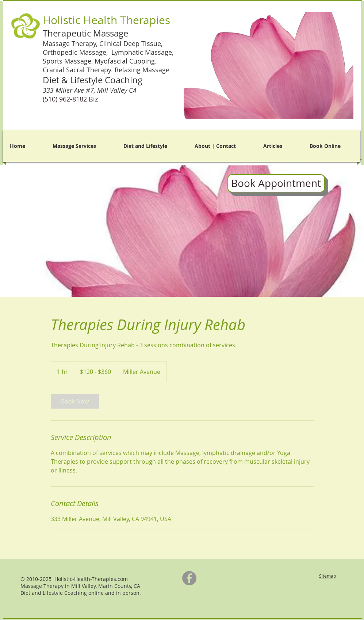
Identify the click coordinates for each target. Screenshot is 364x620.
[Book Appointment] (276, 183)
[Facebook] (189, 578)
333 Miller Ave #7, (91, 90)
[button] (269, 65)
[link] (75, 401)
